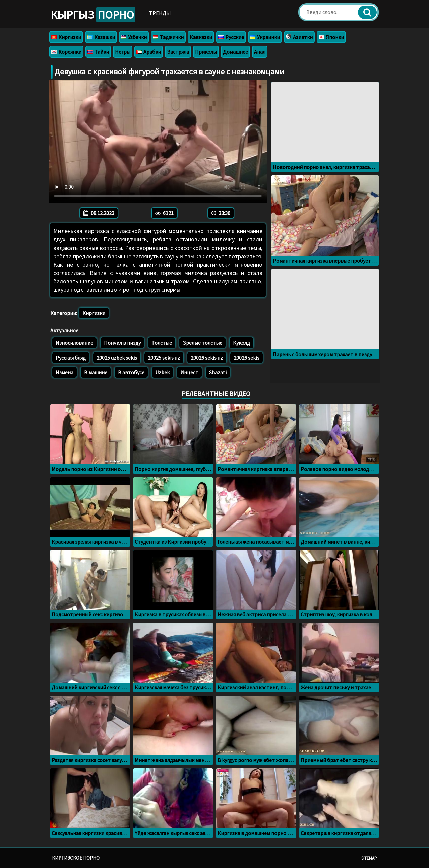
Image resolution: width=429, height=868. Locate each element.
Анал (260, 52)
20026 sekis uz (207, 358)
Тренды (160, 13)
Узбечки (134, 37)
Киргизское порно (76, 858)
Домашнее (235, 52)
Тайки (98, 52)
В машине (96, 372)
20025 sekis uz (164, 358)
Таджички (168, 37)
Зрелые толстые (202, 343)
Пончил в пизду (122, 343)
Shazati (218, 372)
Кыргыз (93, 15)
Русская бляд (71, 358)
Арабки (149, 52)
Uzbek (162, 372)
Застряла (178, 52)
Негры (123, 52)
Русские (231, 37)
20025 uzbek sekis (117, 358)
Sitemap (369, 858)
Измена (65, 372)
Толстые (162, 343)
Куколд (241, 343)
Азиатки (299, 37)
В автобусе (131, 372)
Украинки (265, 37)
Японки (331, 37)
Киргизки (66, 37)
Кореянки (66, 52)
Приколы (206, 52)
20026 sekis (247, 358)
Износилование (74, 343)
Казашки (101, 37)
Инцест (189, 372)
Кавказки (201, 37)
